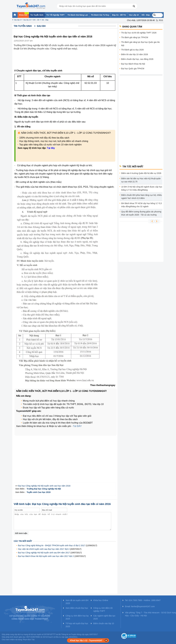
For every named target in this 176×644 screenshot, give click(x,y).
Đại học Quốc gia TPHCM (133, 69)
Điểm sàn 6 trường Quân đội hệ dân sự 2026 (141, 173)
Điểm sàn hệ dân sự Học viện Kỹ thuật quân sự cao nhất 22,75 (141, 180)
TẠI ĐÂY (77, 426)
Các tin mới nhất (23, 541)
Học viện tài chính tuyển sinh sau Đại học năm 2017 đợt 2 (44, 549)
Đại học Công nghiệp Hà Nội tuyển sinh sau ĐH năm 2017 (44, 553)
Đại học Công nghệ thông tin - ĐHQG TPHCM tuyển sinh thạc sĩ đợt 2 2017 (52, 545)
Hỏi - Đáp (45, 20)
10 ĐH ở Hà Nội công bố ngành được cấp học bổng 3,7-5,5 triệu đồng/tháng (142, 188)
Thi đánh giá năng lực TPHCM (135, 37)
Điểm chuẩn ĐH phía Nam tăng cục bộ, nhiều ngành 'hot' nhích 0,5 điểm (142, 197)
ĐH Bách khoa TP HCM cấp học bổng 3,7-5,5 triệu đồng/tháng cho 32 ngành (141, 205)
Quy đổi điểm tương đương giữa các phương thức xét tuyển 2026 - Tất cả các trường (141, 213)
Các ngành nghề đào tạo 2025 (104, 617)
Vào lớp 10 (27, 20)
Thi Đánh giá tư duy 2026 (132, 50)
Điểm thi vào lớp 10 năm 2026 (134, 54)
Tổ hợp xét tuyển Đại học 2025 (77, 625)
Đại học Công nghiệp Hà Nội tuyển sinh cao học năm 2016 (44, 486)
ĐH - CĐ (36, 20)
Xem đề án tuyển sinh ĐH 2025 (77, 602)
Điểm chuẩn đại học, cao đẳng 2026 (137, 59)
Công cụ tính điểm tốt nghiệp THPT (103, 610)
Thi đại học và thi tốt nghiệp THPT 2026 (139, 33)
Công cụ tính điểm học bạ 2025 (77, 617)
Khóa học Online (101, 600)
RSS (161, 20)
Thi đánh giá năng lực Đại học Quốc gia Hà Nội (140, 44)
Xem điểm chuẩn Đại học (77, 608)
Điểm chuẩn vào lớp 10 (104, 623)
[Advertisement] (66, 62)
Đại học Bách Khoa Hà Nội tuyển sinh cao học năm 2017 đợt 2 (46, 556)
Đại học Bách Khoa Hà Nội (133, 64)
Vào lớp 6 (17, 20)
